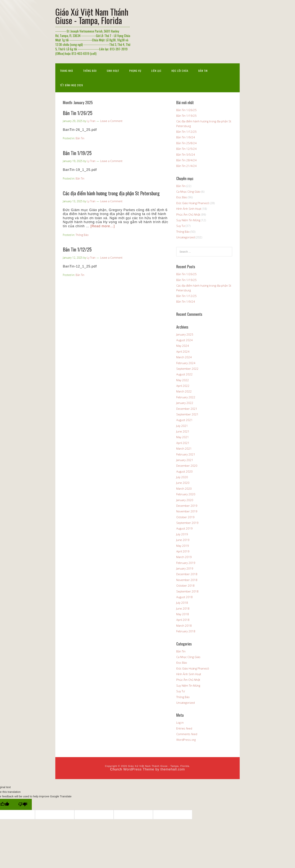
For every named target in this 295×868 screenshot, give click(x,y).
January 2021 (185, 460)
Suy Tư (181, 226)
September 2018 (187, 591)
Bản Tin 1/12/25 (77, 249)
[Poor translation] (23, 804)
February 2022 (186, 397)
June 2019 (183, 540)
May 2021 (183, 437)
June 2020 (183, 483)
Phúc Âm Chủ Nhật (188, 214)
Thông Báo (90, 71)
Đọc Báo (182, 197)
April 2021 (183, 443)
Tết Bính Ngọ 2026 (71, 85)
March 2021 (184, 448)
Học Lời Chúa (180, 71)
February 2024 (186, 363)
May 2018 (183, 614)
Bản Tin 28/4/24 (186, 160)
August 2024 (184, 340)
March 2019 (184, 557)
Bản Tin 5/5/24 (186, 155)
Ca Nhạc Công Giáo (188, 192)
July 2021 (182, 426)
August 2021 (184, 420)
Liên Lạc (156, 71)
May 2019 (183, 546)
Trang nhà (66, 71)
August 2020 (184, 471)
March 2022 (184, 391)
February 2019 (186, 563)
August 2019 (184, 528)
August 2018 (184, 597)
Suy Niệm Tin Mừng (188, 220)
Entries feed (184, 728)
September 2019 (187, 523)
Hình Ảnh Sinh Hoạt (189, 209)
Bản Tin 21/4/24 (186, 166)
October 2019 (185, 517)
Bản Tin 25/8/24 (186, 143)
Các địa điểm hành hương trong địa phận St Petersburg (111, 193)
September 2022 (187, 369)
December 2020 (187, 466)
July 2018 (182, 603)
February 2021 (186, 454)
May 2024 (183, 346)
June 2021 (183, 431)
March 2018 (184, 626)
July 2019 (182, 534)
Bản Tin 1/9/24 (186, 137)
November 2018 (187, 580)
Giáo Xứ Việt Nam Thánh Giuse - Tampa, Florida (92, 16)
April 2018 (183, 620)
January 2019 (185, 568)
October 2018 (185, 585)
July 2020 (182, 477)
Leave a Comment (111, 121)
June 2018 (183, 608)
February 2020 (186, 494)
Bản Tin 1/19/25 (77, 153)
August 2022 (184, 374)
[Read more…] (103, 226)
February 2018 (186, 631)
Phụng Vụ (135, 71)
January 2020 (185, 500)
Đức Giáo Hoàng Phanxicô (193, 203)
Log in (180, 723)
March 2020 (184, 489)
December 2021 (187, 409)
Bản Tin (203, 71)
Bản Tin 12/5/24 (186, 149)
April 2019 (183, 551)
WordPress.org (186, 740)
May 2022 (183, 380)
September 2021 (187, 414)
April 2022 (183, 386)
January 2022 (185, 403)
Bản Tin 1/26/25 (78, 113)
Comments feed (187, 734)
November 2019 (187, 511)
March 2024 (184, 357)
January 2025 (185, 334)
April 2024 (183, 351)
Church (116, 769)
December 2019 (187, 506)
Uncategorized (186, 237)
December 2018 (187, 574)
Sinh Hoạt (113, 71)
